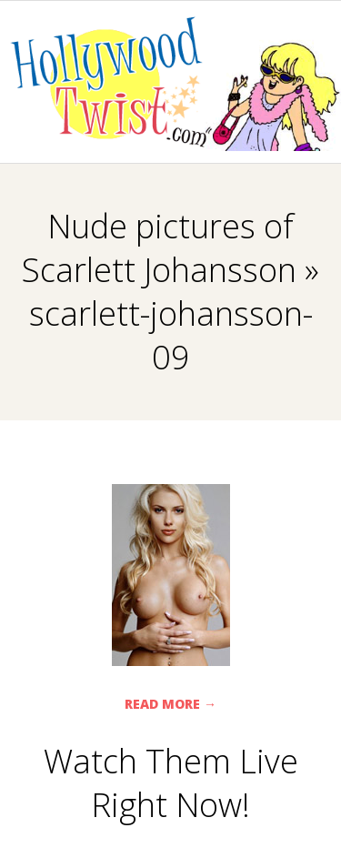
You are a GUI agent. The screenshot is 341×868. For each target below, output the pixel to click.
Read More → (170, 704)
